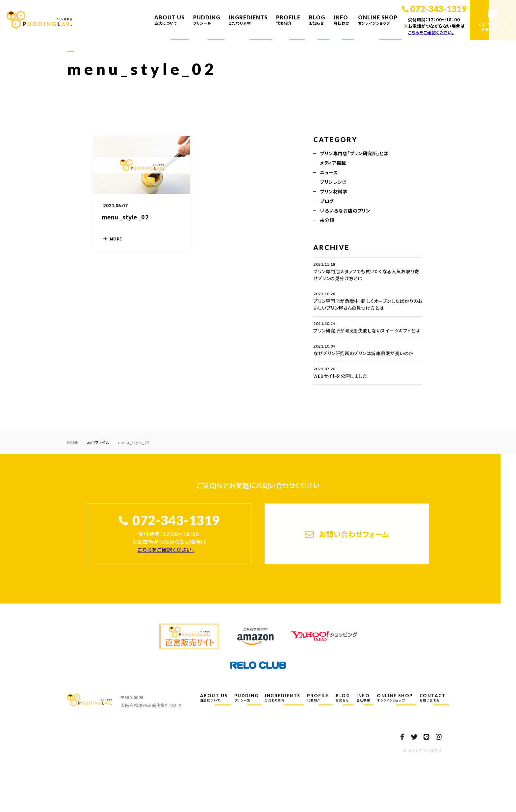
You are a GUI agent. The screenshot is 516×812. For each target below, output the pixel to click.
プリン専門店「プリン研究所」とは (354, 154)
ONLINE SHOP (378, 20)
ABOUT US (169, 20)
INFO (342, 20)
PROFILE (288, 20)
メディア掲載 (333, 163)
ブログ (327, 202)
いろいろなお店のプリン (345, 211)
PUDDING (207, 20)
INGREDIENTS (248, 20)
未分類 (327, 221)
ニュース (329, 173)
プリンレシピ (333, 183)
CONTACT (433, 698)
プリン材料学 (334, 192)
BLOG (317, 20)
